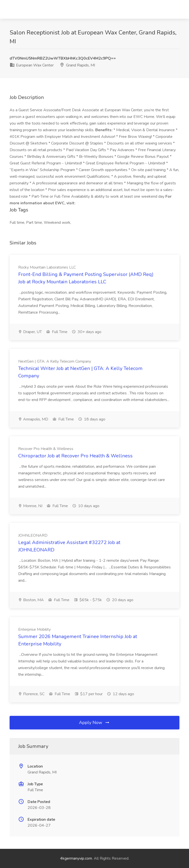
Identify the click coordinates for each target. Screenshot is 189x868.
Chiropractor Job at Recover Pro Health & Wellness (75, 456)
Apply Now (94, 723)
